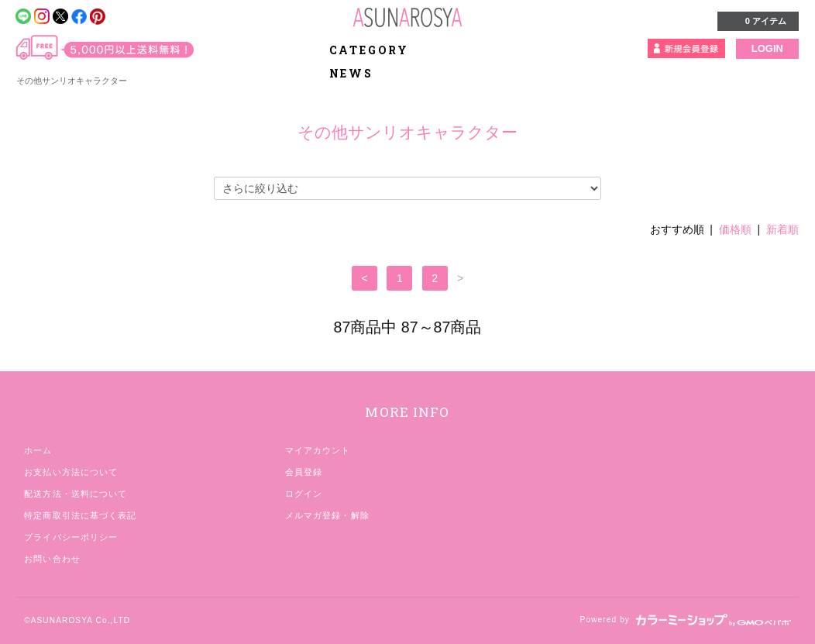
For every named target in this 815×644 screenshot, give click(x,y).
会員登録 (304, 472)
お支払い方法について (71, 472)
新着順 (782, 229)
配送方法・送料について (76, 494)
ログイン (304, 494)
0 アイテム (757, 20)
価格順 (735, 229)
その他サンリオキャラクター (72, 81)
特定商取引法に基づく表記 (80, 515)
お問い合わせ (52, 559)
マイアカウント (318, 450)
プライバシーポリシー (71, 537)
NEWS (351, 73)
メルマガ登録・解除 (327, 515)
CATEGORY (378, 50)
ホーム (38, 450)
